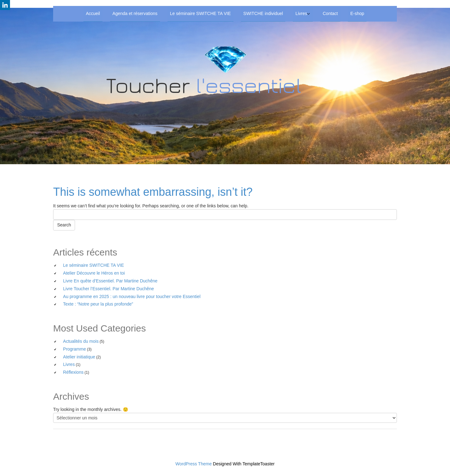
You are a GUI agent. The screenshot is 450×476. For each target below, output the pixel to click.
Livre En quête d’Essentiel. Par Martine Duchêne (110, 281)
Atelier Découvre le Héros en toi (94, 273)
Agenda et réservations (135, 13)
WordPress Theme (193, 464)
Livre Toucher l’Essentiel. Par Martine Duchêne (109, 289)
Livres (301, 13)
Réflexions (73, 372)
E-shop (357, 13)
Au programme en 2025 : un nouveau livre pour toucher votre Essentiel (132, 296)
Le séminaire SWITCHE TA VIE (200, 13)
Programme (75, 349)
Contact (330, 13)
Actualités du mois (81, 341)
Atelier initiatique (79, 357)
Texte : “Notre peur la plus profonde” (98, 304)
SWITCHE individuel (263, 13)
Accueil (93, 13)
